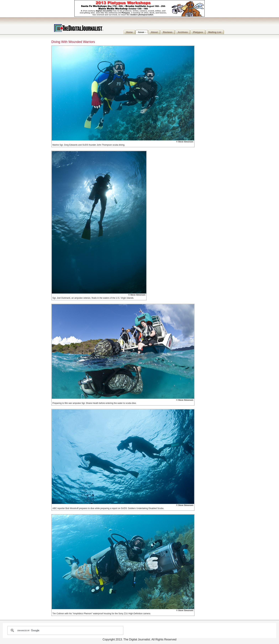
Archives (183, 32)
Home (129, 32)
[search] (65, 630)
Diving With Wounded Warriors (73, 42)
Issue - (142, 32)
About (154, 32)
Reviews (168, 32)
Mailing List (215, 32)
